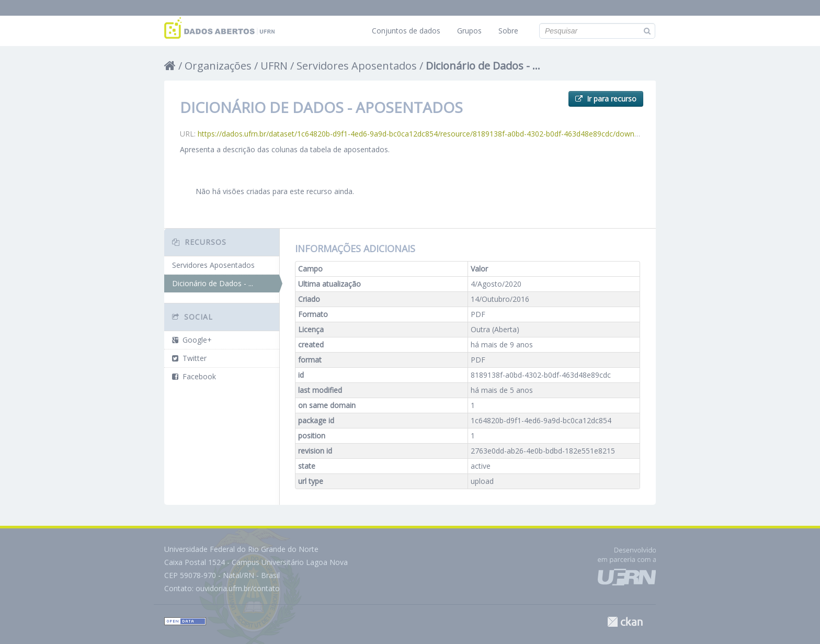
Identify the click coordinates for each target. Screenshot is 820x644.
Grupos (469, 31)
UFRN (274, 66)
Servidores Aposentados (357, 66)
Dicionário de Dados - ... (483, 66)
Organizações (218, 66)
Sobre (508, 31)
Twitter (189, 358)
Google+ (192, 340)
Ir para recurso (606, 99)
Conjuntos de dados (406, 31)
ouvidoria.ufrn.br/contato (238, 588)
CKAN (625, 622)
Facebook (194, 376)
